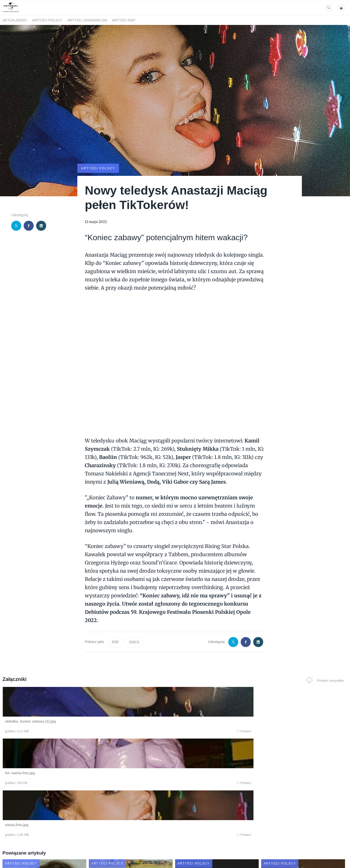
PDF (115, 642)
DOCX (134, 642)
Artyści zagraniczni (87, 20)
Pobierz (76, 731)
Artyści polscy (47, 20)
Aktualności (15, 20)
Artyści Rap (124, 20)
